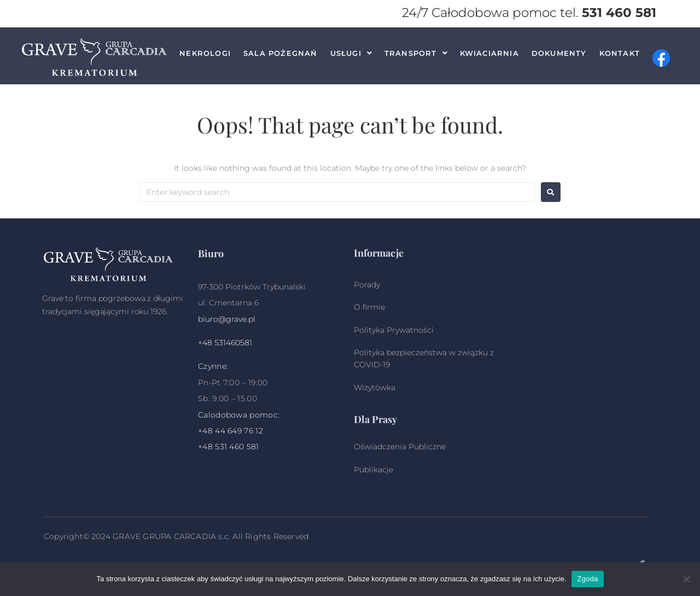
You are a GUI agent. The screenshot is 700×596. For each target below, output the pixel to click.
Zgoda (587, 579)
